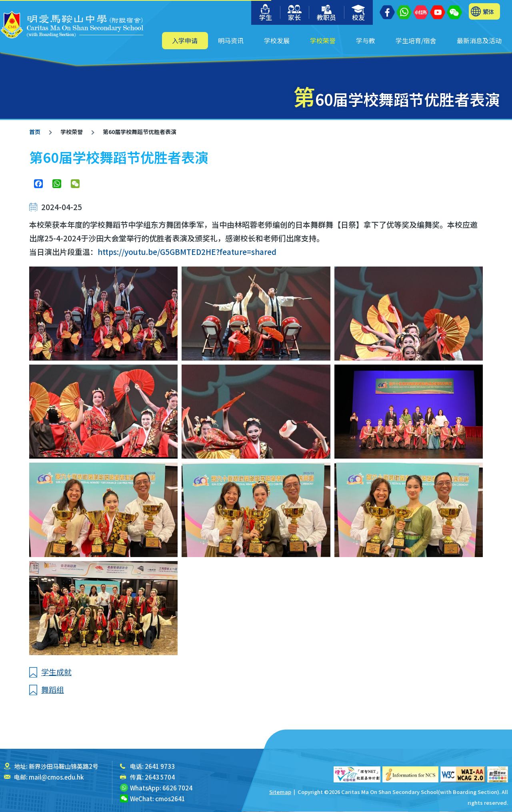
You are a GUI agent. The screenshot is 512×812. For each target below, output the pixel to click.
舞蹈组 (53, 689)
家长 (295, 13)
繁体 (488, 11)
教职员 (326, 13)
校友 (359, 13)
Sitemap (280, 792)
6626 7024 (177, 788)
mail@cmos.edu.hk (56, 777)
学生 (266, 13)
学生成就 (56, 672)
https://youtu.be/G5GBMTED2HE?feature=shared (187, 252)
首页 (35, 132)
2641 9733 (160, 766)
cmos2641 (170, 799)
